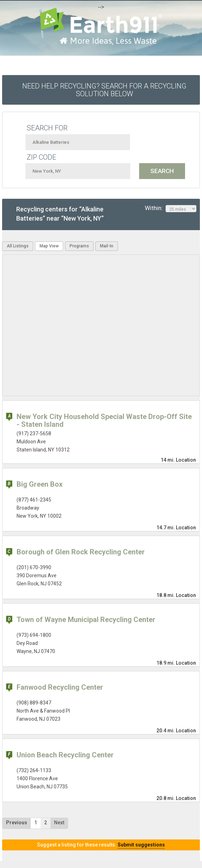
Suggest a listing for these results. (101, 845)
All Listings (18, 246)
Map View (49, 246)
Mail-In (107, 246)
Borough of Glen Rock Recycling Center (81, 552)
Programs (79, 246)
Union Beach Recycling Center (65, 755)
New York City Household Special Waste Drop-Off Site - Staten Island (104, 420)
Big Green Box (40, 484)
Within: (171, 208)
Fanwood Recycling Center (60, 687)
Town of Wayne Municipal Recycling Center (86, 620)
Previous (17, 823)
